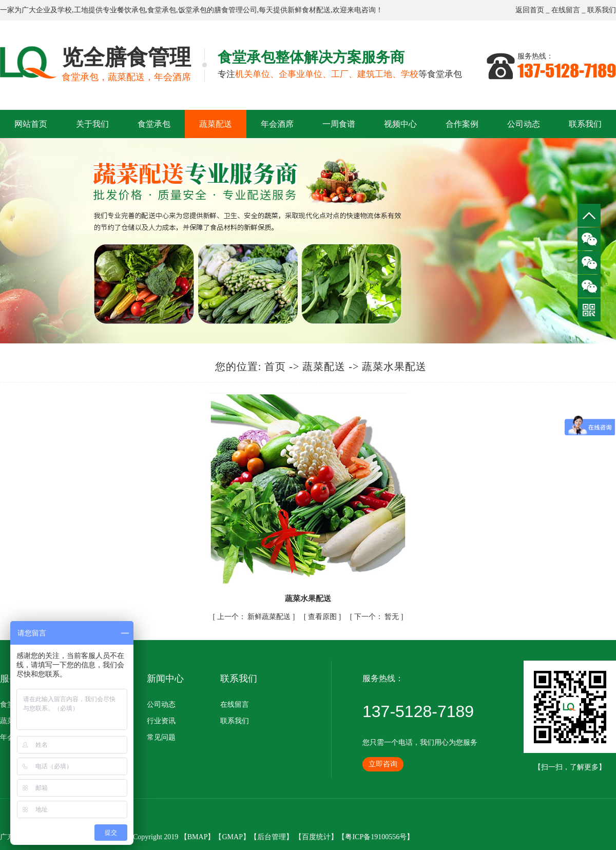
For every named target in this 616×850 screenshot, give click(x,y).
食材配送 (316, 10)
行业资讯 (161, 721)
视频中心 (400, 124)
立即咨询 (383, 764)
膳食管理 (228, 10)
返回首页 (530, 10)
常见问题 (161, 737)
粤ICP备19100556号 (376, 837)
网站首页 (31, 124)
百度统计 (316, 837)
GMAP (232, 837)
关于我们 (92, 124)
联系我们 (602, 10)
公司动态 (524, 124)
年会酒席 (277, 124)
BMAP (198, 837)
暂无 (378, 617)
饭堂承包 (192, 10)
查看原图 (323, 617)
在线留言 (566, 10)
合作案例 (462, 124)
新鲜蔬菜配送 (255, 617)
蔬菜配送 (216, 124)
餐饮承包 (131, 10)
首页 (275, 366)
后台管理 (272, 837)
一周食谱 (339, 124)
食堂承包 (162, 10)
